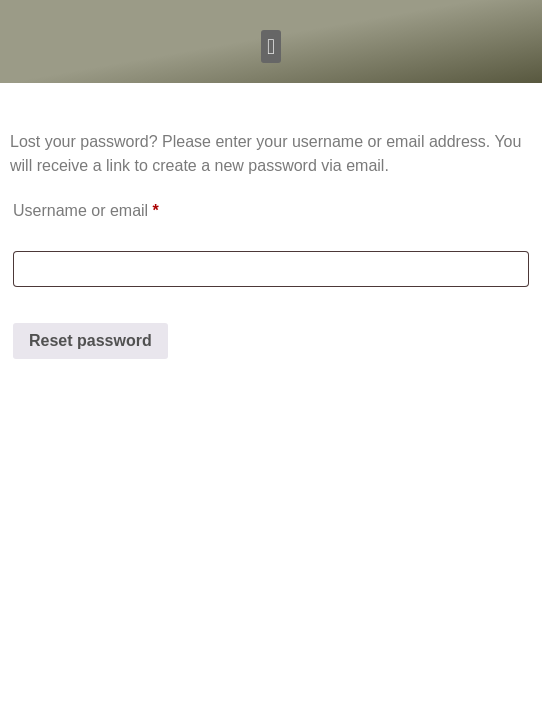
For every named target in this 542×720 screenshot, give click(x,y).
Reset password (90, 340)
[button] (270, 46)
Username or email (118, 207)
